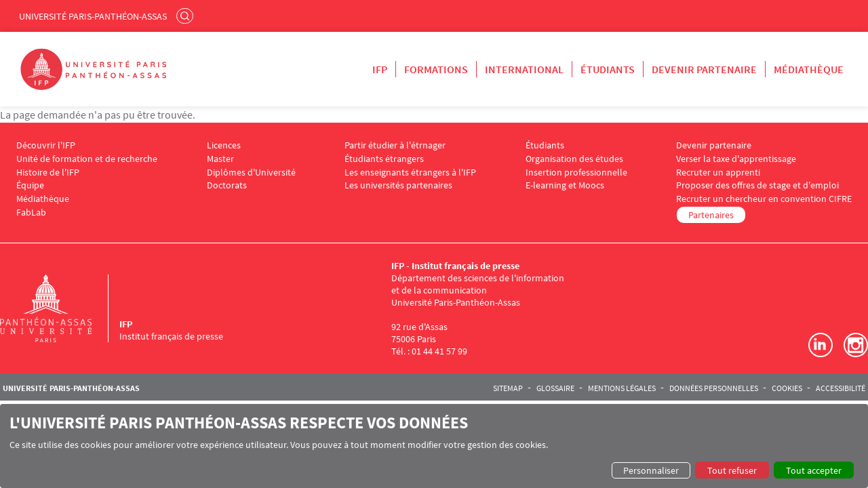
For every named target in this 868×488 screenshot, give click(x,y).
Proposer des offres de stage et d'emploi (757, 185)
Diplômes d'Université (251, 172)
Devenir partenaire (704, 69)
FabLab (31, 212)
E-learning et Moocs (565, 185)
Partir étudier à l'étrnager (395, 145)
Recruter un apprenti (718, 172)
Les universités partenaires (398, 185)
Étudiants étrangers (384, 159)
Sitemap (508, 388)
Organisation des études (574, 159)
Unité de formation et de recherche (87, 159)
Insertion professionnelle (576, 172)
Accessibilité (841, 388)
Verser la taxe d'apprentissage (736, 159)
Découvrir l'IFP (46, 145)
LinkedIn (821, 345)
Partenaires (711, 215)
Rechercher (186, 16)
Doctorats (227, 185)
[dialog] (434, 446)
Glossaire (555, 388)
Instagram (856, 345)
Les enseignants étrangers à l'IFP (410, 172)
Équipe (30, 185)
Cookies (787, 388)
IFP (380, 69)
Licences (224, 145)
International (524, 69)
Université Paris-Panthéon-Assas (93, 16)
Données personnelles (714, 388)
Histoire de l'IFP (48, 172)
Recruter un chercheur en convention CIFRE (764, 199)
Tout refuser (732, 470)
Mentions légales (622, 388)
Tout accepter (814, 470)
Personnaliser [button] (651, 470)
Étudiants (608, 69)
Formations (436, 69)
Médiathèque (809, 69)
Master (220, 159)
